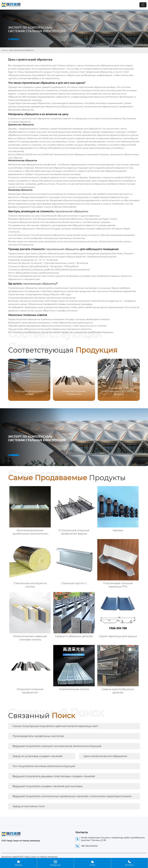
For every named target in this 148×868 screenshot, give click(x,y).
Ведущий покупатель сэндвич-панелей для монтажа (47, 786)
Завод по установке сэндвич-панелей (38, 756)
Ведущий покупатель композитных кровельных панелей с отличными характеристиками (72, 796)
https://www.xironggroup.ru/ (107, 301)
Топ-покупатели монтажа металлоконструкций (44, 766)
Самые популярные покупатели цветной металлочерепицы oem (55, 726)
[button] (135, 380)
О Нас (92, 863)
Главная (5, 50)
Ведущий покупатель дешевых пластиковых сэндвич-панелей (54, 776)
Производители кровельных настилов (38, 736)
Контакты (130, 863)
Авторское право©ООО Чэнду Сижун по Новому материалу (30, 857)
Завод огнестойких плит (29, 806)
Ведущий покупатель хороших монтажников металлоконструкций (57, 746)
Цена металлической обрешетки (105, 756)
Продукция (56, 863)
